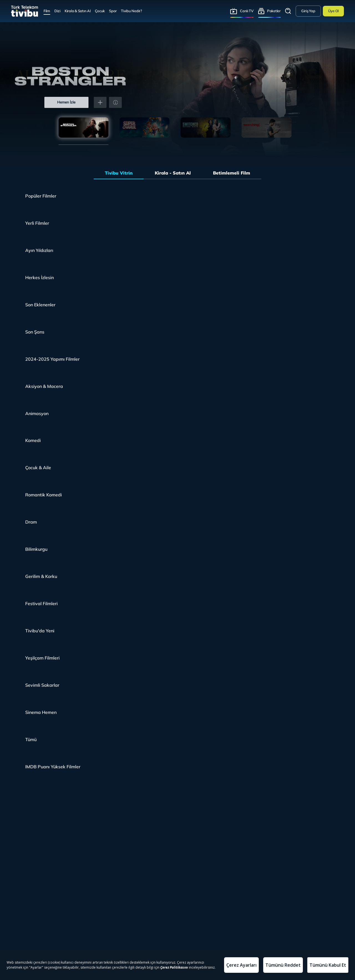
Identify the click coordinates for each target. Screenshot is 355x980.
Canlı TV (247, 11)
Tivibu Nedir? (131, 11)
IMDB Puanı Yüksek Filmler (53, 767)
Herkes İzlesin (40, 277)
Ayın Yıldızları (39, 250)
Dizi (57, 11)
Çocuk (100, 11)
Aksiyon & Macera (44, 386)
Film (47, 11)
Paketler (274, 11)
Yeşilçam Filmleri (42, 658)
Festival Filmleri (41, 603)
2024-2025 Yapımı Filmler (52, 359)
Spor (113, 11)
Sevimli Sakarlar (42, 685)
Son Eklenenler (40, 305)
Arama (288, 11)
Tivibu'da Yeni (40, 631)
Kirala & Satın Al (78, 11)
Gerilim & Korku (41, 576)
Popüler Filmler (41, 196)
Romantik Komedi (44, 495)
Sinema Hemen (41, 712)
